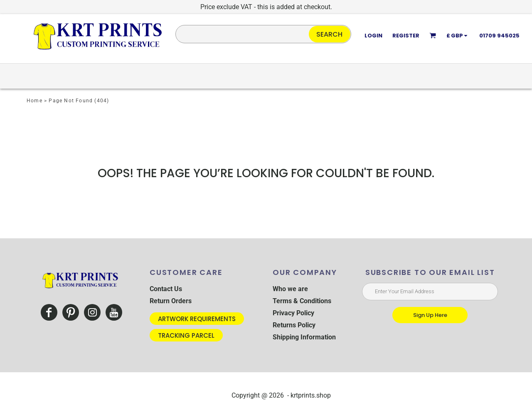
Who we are (290, 289)
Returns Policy (294, 325)
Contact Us (166, 289)
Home (34, 101)
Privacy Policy (293, 313)
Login (373, 36)
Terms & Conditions (302, 301)
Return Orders (171, 301)
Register (406, 36)
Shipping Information (304, 337)
